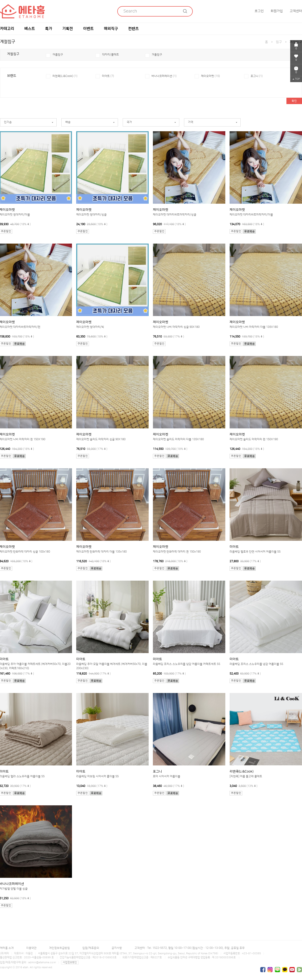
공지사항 (117, 948)
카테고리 (7, 29)
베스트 (30, 29)
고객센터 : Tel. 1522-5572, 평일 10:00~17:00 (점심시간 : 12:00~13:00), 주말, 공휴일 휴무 (190, 948)
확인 (294, 101)
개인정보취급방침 (59, 948)
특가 (49, 29)
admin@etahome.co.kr (42, 963)
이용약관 (31, 948)
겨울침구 (157, 55)
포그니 (257, 76)
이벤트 (88, 29)
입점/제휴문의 (91, 948)
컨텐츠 (133, 29)
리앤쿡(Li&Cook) (65, 76)
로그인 (259, 11)
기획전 (68, 29)
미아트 (108, 76)
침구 (279, 42)
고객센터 (296, 11)
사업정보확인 (70, 963)
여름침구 (58, 55)
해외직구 (111, 29)
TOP (296, 79)
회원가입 (277, 11)
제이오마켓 (210, 76)
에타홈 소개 (7, 948)
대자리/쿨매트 (111, 55)
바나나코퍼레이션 (164, 76)
